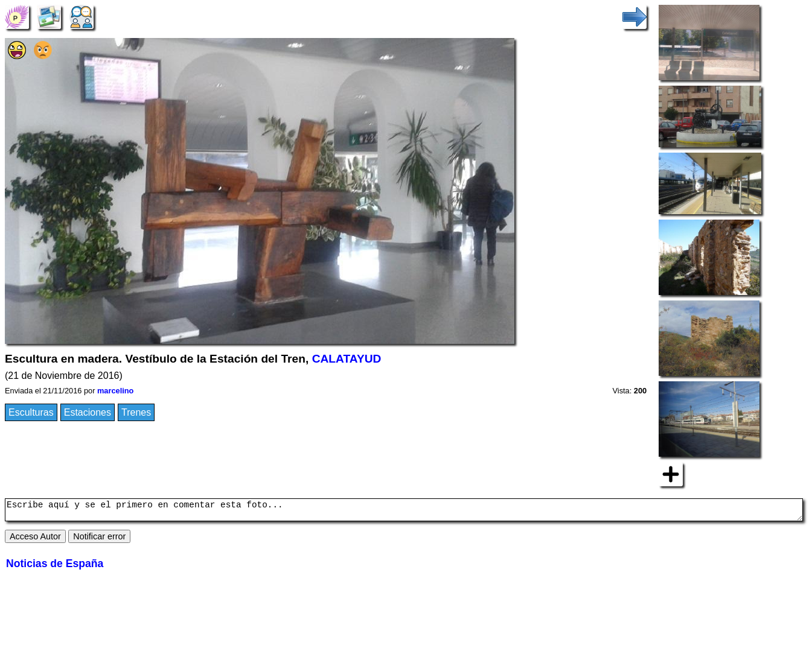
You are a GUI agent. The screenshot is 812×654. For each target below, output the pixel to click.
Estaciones (88, 412)
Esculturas (31, 412)
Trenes (136, 412)
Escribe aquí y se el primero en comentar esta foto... (404, 512)
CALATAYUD (347, 359)
